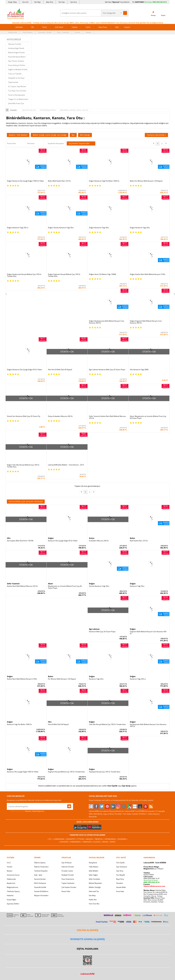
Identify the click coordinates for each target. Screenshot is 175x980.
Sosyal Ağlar (12, 900)
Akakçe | (106, 842)
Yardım (77, 32)
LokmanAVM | (60, 839)
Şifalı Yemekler (95, 879)
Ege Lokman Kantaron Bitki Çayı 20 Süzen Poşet (107, 370)
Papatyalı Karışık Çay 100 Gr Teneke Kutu (105, 772)
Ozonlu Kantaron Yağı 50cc (99, 586)
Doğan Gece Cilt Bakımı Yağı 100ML (103, 274)
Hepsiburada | (111, 839)
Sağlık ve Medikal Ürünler (18, 69)
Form (88, 27)
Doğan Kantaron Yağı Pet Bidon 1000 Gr (104, 181)
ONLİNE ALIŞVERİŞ (87, 930)
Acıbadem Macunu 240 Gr (99, 541)
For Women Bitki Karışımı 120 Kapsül (62, 679)
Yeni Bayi (37, 2)
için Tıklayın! (153, 869)
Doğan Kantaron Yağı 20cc (140, 228)
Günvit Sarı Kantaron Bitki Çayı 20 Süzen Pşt (24, 416)
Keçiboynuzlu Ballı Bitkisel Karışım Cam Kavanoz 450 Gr (148, 725)
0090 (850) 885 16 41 (152, 878)
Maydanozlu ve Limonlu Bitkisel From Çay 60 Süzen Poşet (65, 587)
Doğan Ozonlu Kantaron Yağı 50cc (61, 228)
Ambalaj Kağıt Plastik (16, 48)
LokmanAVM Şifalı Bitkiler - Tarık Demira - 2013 (66, 465)
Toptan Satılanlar (68, 883)
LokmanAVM (87, 974)
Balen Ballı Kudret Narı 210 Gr (59, 181)
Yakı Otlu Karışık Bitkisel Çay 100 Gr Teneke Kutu (107, 724)
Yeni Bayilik (121, 875)
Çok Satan (59, 27)
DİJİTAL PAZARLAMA (87, 949)
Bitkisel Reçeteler (95, 883)
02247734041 (140, 2)
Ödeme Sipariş (40, 863)
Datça (92, 538)
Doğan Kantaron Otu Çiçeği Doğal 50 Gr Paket (24, 370)
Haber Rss (93, 900)
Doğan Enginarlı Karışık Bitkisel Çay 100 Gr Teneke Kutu (64, 275)
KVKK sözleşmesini (18, 811)
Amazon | (90, 839)
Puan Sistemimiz (68, 879)
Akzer (51, 584)
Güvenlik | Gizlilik (45, 32)
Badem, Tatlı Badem (18, 135)
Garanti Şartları (40, 879)
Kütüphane (93, 863)
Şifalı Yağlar (93, 875)
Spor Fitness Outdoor (16, 61)
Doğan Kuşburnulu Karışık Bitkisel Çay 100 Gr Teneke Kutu (24, 275)
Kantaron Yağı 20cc (96, 679)
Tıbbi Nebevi (94, 867)
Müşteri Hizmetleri (41, 895)
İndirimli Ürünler (68, 867)
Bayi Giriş (50, 2)
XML (117, 27)
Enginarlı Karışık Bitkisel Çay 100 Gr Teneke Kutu (66, 772)
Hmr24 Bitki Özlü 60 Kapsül (58, 724)
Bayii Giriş (120, 879)
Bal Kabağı (85, 135)
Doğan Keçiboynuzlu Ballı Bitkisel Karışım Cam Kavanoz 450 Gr (107, 322)
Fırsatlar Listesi (67, 871)
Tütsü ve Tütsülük (15, 74)
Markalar (19, 27)
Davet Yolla (66, 891)
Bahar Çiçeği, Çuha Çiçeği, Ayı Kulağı (50, 135)
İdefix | (113, 842)
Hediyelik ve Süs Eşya (16, 78)
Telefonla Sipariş (13, 891)
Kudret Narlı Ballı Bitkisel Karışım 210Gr (22, 679)
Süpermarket (13, 82)
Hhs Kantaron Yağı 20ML (139, 370)
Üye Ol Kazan (67, 863)
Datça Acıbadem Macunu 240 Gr (60, 416)
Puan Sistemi (28, 32)
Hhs (9, 538)
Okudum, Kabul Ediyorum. (26, 811)
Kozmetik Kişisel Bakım (17, 57)
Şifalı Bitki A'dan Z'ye (16, 103)
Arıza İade (120, 891)
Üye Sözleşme (122, 867)
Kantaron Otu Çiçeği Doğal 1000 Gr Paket (23, 772)
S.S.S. (9, 863)
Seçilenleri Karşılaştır (56, 143)
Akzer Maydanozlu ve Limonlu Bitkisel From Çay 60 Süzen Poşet (148, 417)
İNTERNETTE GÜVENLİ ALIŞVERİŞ (87, 939)
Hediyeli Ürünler (68, 875)
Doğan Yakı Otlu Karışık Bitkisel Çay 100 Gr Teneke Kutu (23, 466)
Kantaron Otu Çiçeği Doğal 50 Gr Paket (63, 541)
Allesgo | (98, 842)
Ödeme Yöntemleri (41, 867)
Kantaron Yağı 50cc (137, 586)
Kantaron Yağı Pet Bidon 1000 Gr (19, 724)
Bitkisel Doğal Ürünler (17, 52)
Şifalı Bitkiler (94, 871)
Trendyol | (100, 839)
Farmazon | (88, 842)
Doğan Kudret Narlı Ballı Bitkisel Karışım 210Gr (148, 274)
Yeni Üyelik (112, 786)
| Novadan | (64, 842)
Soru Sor (25, 2)
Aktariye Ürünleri (15, 44)
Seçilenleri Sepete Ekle (81, 143)
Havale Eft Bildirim (41, 891)
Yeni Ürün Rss (94, 904)
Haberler (10, 895)
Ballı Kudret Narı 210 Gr (139, 541)
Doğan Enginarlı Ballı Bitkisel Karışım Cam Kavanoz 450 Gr (146, 322)
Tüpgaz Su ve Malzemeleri (18, 99)
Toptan (75, 27)
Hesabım (120, 883)
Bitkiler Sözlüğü (95, 887)
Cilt (32, 27)
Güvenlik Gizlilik (40, 887)
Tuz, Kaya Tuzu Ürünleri (17, 91)
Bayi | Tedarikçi (63, 32)
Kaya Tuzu (103, 27)
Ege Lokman (94, 629)
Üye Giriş (73, 2)
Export (127, 27)
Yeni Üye (62, 2)
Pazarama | (123, 839)
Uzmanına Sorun (13, 875)
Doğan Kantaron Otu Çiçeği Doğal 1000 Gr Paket (25, 181)
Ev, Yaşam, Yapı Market (17, 86)
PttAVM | (81, 839)
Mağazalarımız (13, 887)
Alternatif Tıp (94, 891)
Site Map (92, 895)
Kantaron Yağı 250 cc (138, 679)
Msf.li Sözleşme (40, 883)
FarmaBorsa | (76, 842)
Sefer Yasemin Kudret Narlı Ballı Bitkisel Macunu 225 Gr (107, 417)
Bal (73, 135)
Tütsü (44, 27)
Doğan (51, 538)
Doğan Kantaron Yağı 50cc (99, 228)
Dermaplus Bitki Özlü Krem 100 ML (20, 541)
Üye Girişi (126, 786)
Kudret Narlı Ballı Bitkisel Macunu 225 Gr (22, 586)
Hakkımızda (13, 32)
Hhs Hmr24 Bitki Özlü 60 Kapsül (60, 370)
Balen (132, 538)
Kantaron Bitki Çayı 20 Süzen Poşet (102, 632)
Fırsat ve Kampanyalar (17, 95)
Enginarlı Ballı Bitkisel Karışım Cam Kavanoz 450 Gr (148, 633)
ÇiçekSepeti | (72, 839)
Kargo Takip (12, 2)
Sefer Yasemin (13, 584)
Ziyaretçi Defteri (13, 904)
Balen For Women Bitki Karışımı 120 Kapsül (146, 181)
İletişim (88, 32)
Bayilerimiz (11, 883)
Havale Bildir (121, 887)
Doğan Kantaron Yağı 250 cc (18, 228)
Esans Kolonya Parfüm (17, 65)
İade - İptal (38, 875)
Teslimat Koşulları (41, 871)
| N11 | (51, 839)
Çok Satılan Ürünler (69, 887)
